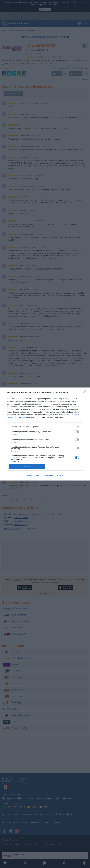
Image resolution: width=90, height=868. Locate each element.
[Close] (85, 393)
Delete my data (33, 475)
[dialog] (45, 434)
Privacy (60, 475)
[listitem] (45, 427)
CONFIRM (27, 466)
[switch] (77, 432)
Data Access (48, 475)
